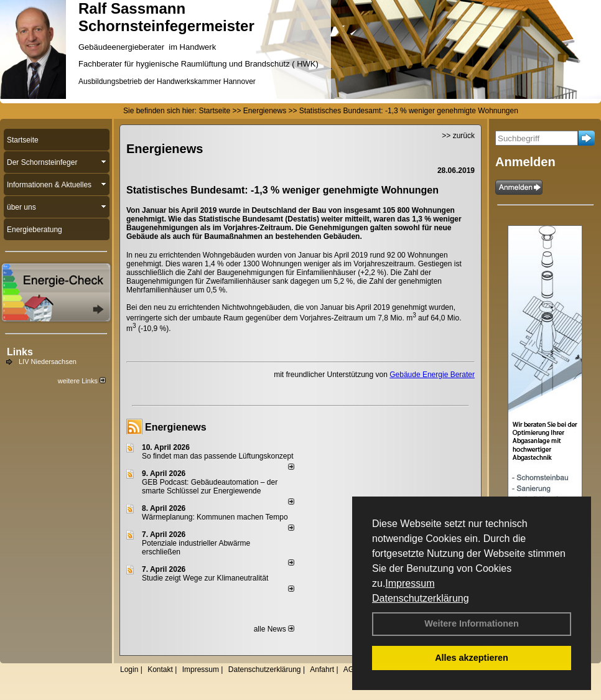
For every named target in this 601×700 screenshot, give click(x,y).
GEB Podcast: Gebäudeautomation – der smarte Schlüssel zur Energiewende (210, 487)
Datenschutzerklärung (421, 598)
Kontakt (160, 670)
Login (129, 670)
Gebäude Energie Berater (432, 375)
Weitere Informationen (472, 623)
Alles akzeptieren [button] (472, 658)
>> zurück (458, 136)
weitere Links (82, 381)
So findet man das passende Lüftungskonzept (218, 456)
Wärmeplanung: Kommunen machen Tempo (215, 517)
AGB (351, 670)
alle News (274, 629)
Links (20, 352)
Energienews (176, 427)
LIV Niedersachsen (48, 362)
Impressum (410, 583)
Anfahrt (322, 670)
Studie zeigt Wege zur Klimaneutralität (205, 578)
